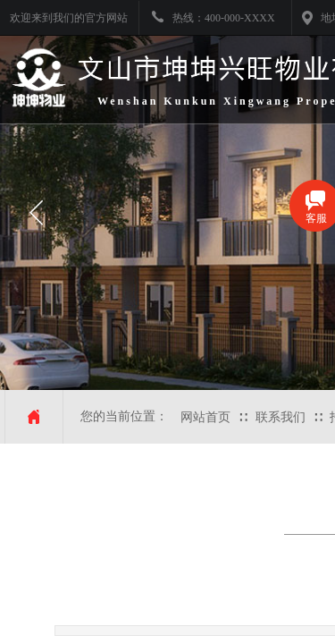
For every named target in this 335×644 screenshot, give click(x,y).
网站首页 (205, 417)
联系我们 (281, 417)
